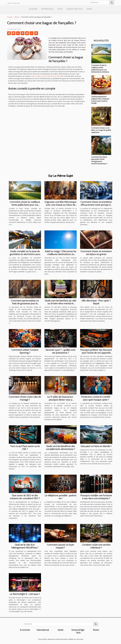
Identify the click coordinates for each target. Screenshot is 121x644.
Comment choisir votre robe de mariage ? (25, 398)
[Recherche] (99, 2)
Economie (33, 9)
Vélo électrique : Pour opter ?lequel (96, 302)
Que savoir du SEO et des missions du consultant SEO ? (25, 497)
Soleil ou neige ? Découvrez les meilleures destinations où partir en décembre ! (61, 254)
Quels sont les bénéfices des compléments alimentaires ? (61, 448)
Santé (60, 9)
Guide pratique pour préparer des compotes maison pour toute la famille (100, 100)
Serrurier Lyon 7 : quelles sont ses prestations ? (60, 351)
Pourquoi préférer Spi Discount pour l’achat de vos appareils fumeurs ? (96, 353)
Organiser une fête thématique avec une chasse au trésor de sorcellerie (60, 205)
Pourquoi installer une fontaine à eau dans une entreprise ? (96, 497)
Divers (89, 9)
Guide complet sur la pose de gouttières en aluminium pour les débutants (25, 254)
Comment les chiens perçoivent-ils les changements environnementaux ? (99, 160)
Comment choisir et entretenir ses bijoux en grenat (96, 253)
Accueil (10, 17)
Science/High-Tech (75, 9)
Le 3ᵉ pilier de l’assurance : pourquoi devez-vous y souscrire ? (60, 400)
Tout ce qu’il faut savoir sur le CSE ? (25, 448)
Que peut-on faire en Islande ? (96, 446)
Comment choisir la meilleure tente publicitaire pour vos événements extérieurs (100, 69)
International (47, 9)
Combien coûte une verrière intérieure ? (96, 546)
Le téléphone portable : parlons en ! (61, 497)
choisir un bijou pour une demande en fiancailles (47, 76)
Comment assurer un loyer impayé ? (61, 546)
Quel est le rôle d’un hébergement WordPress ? (25, 546)
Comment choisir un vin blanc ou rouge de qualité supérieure (101, 130)
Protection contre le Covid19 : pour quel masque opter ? (96, 398)
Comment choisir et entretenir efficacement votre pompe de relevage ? (96, 205)
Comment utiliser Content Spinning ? (25, 351)
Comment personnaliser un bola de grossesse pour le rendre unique (25, 303)
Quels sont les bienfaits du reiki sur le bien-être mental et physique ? (61, 303)
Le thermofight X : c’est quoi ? (25, 594)
